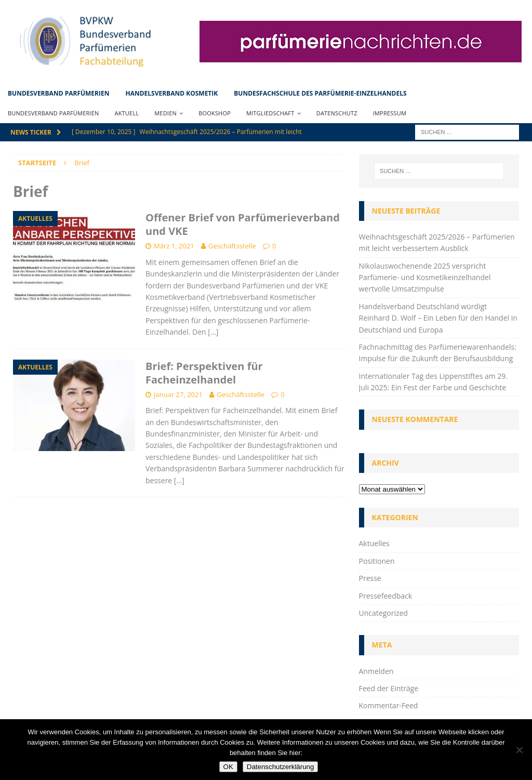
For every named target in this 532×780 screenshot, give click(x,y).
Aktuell (127, 113)
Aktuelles (374, 543)
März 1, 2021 (174, 246)
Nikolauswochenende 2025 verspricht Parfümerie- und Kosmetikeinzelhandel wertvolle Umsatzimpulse (425, 277)
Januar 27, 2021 (178, 394)
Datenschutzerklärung (281, 767)
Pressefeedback (386, 596)
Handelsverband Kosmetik (171, 93)
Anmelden (376, 671)
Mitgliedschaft (270, 113)
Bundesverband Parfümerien (58, 93)
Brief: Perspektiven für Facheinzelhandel (204, 373)
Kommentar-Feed (389, 705)
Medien (165, 113)
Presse (370, 578)
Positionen (377, 561)
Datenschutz (337, 113)
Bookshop (215, 113)
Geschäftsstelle (232, 246)
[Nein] (519, 750)
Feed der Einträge (389, 688)
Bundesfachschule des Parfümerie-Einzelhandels (320, 93)
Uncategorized (383, 613)
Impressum (390, 113)
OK (228, 767)
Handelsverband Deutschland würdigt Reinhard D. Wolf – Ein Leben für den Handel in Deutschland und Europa (438, 318)
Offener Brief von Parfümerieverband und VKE (243, 224)
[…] (213, 332)
